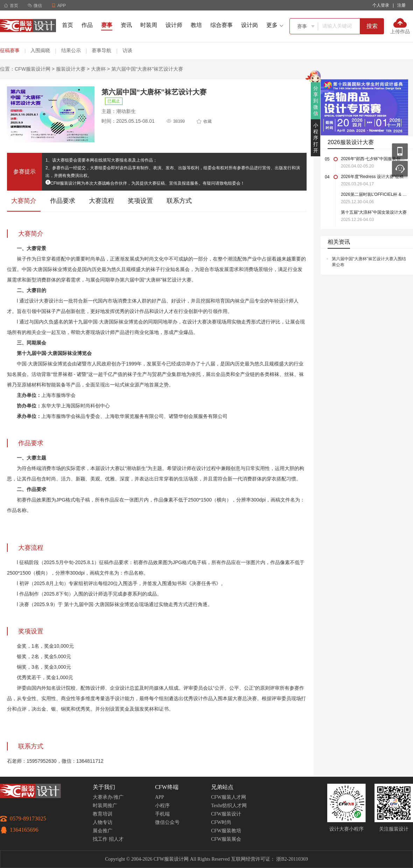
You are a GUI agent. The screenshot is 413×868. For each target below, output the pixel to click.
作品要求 (63, 201)
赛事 (107, 25)
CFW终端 (167, 787)
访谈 (127, 50)
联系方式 (179, 201)
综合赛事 (222, 25)
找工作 (100, 839)
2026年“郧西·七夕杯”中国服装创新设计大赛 (374, 159)
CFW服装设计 (226, 814)
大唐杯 (98, 69)
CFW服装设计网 (33, 69)
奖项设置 (140, 201)
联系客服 (400, 169)
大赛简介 (24, 201)
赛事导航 (101, 50)
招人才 (116, 839)
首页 (11, 6)
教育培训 (103, 814)
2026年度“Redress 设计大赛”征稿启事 (374, 177)
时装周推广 (105, 806)
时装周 (149, 25)
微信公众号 (167, 822)
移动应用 (400, 151)
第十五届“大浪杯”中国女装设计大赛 (374, 212)
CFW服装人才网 (229, 797)
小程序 (162, 806)
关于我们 (104, 787)
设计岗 (250, 25)
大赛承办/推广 (108, 797)
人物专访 (103, 822)
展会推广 (103, 831)
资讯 (126, 25)
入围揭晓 (40, 50)
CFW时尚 (221, 822)
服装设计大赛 (71, 69)
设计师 (174, 25)
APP (160, 797)
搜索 (372, 26)
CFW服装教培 (226, 831)
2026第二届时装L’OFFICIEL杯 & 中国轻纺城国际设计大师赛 (374, 194)
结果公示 (71, 50)
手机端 (162, 814)
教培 (196, 25)
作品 (87, 25)
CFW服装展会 (226, 839)
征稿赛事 (10, 50)
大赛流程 (101, 201)
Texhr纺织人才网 (229, 806)
